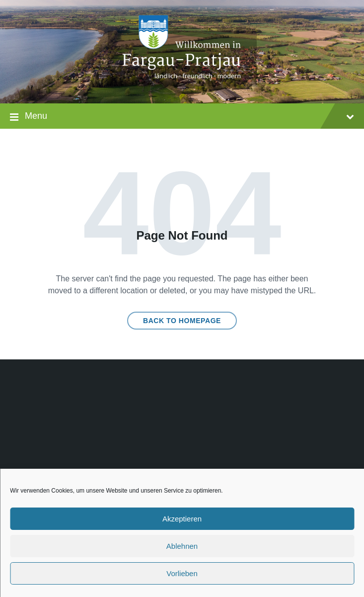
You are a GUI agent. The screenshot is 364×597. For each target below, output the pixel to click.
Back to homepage (182, 321)
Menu (182, 117)
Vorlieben (182, 573)
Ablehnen (182, 546)
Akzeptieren (182, 519)
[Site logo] (182, 84)
